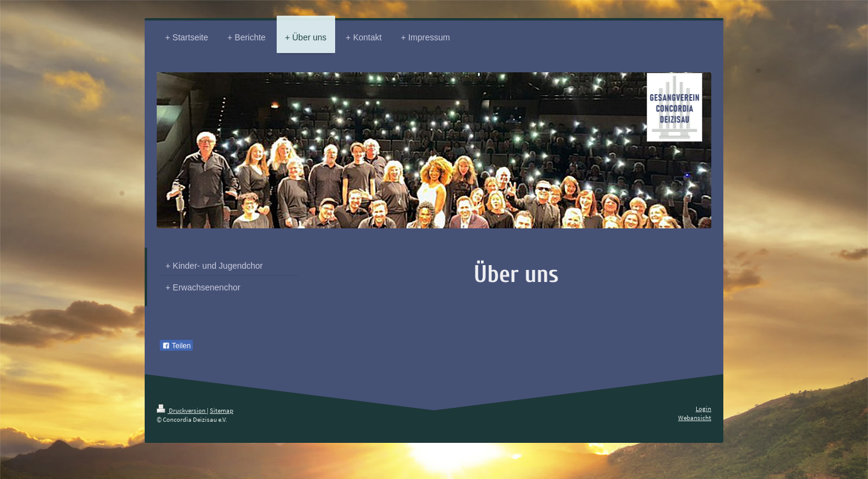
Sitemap (222, 410)
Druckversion (182, 410)
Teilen (176, 346)
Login (703, 409)
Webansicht (695, 418)
